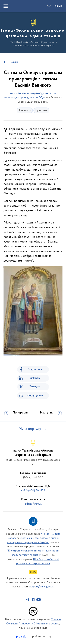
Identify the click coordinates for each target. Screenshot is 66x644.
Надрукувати (35, 395)
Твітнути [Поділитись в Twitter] (35, 387)
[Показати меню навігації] (6, 6)
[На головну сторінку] (33, 32)
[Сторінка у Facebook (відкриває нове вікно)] (33, 600)
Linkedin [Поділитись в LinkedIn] (35, 378)
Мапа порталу (30, 429)
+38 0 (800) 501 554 (33, 491)
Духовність (25, 110)
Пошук (57, 6)
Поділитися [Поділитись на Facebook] (35, 369)
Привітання (41, 110)
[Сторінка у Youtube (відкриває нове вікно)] (39, 600)
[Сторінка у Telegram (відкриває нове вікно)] (28, 600)
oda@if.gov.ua (33, 504)
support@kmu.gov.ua (41, 587)
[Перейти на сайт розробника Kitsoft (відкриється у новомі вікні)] (21, 637)
